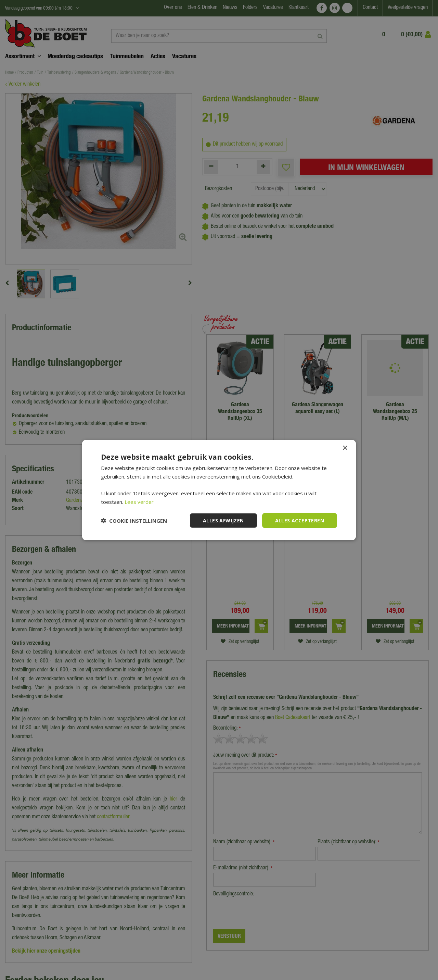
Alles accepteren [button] (300, 520)
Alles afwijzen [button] (223, 520)
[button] (134, 521)
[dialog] (219, 490)
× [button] (345, 448)
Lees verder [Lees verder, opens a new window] (139, 501)
